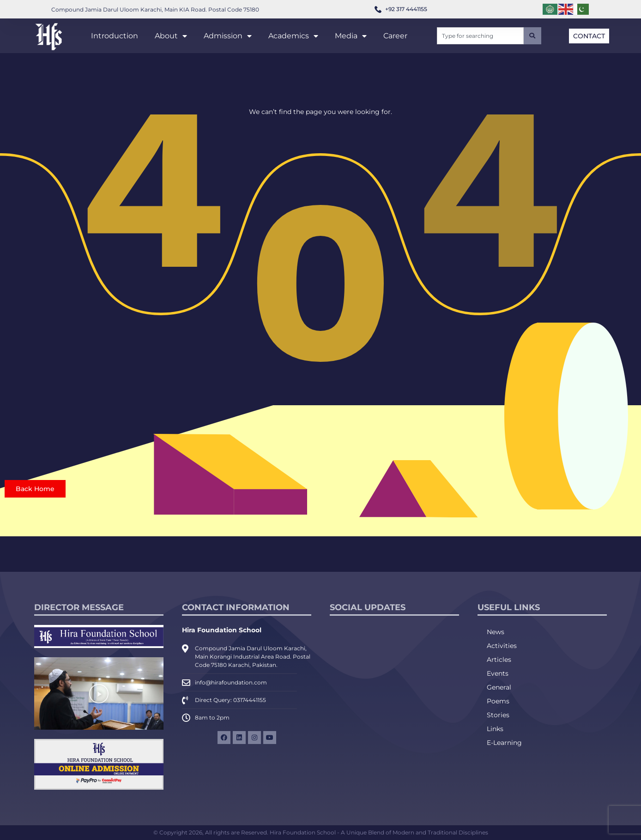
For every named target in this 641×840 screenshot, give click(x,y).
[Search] (532, 36)
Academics (293, 36)
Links (495, 729)
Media (351, 36)
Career (395, 36)
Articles (499, 660)
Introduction (115, 36)
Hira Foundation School (222, 630)
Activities (502, 646)
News (496, 632)
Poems (498, 701)
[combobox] (480, 36)
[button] (99, 694)
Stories (498, 715)
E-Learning (504, 743)
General (499, 687)
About (171, 36)
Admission (228, 36)
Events (498, 673)
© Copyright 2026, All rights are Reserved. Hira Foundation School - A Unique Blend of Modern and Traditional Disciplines (321, 832)
